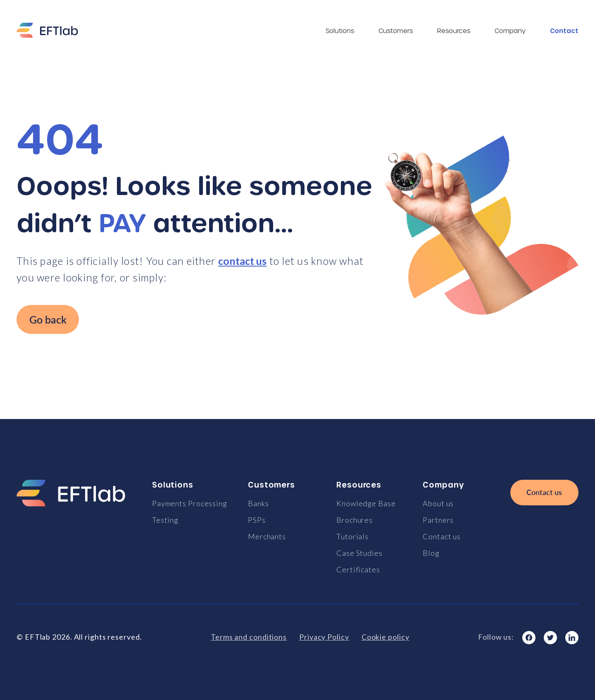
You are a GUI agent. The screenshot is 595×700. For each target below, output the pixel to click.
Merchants (267, 536)
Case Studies (359, 553)
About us (438, 503)
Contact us (442, 536)
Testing (165, 520)
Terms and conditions (249, 637)
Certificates (358, 569)
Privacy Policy (324, 637)
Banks (258, 503)
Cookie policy (386, 637)
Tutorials (352, 536)
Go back (48, 319)
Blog (431, 553)
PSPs (257, 520)
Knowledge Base (366, 503)
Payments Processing (190, 503)
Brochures (355, 520)
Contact (564, 31)
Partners (438, 520)
